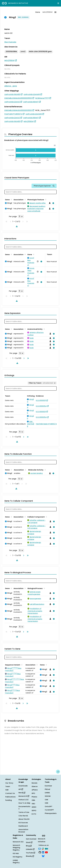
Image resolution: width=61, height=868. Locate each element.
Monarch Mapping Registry (16, 848)
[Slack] (43, 849)
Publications (10, 797)
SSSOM (48, 796)
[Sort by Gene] (11, 199)
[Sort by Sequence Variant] (21, 665)
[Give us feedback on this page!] (58, 772)
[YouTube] (46, 852)
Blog (29, 846)
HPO (33, 793)
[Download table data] (16, 226)
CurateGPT (49, 810)
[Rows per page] (21, 216)
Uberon (35, 786)
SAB (7, 790)
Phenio (34, 797)
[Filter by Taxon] (42, 383)
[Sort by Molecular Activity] (45, 470)
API (21, 789)
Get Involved (31, 839)
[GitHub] (40, 852)
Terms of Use (24, 812)
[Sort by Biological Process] (44, 588)
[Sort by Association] (25, 199)
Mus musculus (10, 42)
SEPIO (34, 811)
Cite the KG (23, 816)
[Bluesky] (43, 856)
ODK (46, 803)
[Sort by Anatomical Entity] (44, 329)
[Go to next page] (24, 358)
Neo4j (22, 793)
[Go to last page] (28, 358)
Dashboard (23, 826)
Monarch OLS (18, 842)
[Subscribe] (40, 849)
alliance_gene (11, 86)
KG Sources (23, 823)
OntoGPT (49, 806)
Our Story (9, 783)
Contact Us (10, 793)
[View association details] (53, 203)
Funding (9, 800)
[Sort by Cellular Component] (46, 517)
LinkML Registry (16, 861)
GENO (34, 807)
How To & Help (24, 803)
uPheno (35, 790)
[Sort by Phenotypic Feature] (45, 199)
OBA (33, 800)
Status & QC (24, 800)
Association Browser (23, 831)
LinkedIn (30, 849)
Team (8, 786)
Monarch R (24, 796)
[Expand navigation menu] (58, 3)
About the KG (24, 819)
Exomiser (48, 786)
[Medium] (47, 849)
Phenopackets (51, 813)
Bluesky (30, 856)
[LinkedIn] (43, 852)
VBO (33, 804)
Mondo (34, 783)
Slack (29, 842)
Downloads (23, 786)
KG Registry (18, 857)
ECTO (34, 814)
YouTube (30, 853)
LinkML (47, 793)
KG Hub (16, 853)
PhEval (47, 789)
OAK (46, 800)
